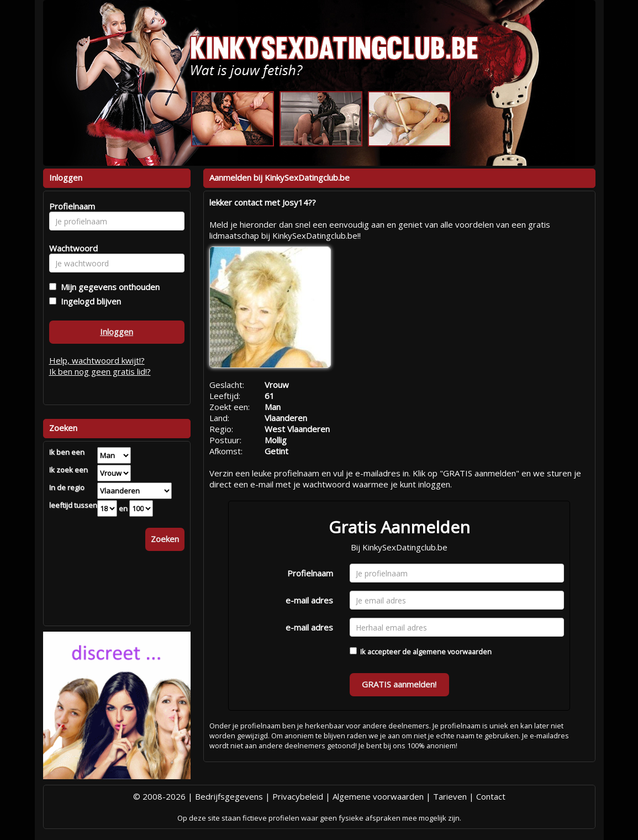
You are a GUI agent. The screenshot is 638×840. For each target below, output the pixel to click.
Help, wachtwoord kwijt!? (97, 360)
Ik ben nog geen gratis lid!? (100, 371)
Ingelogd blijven (89, 301)
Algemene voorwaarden (378, 796)
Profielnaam (310, 573)
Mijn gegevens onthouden (108, 287)
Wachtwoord (70, 248)
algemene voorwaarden (452, 652)
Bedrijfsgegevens (229, 796)
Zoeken (165, 539)
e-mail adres (309, 600)
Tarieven (450, 796)
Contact (491, 796)
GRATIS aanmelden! (399, 684)
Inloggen (117, 332)
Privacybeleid (298, 796)
